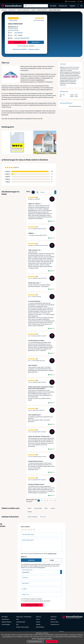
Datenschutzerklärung (30, 601)
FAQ (17, 624)
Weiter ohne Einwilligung (35, 641)
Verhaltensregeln (52, 554)
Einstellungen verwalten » (45, 639)
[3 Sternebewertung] (28, 530)
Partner (38, 622)
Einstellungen (28, 617)
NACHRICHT (36, 42)
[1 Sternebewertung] (23, 530)
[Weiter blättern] (56, 142)
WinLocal (53, 619)
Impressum (54, 617)
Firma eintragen (6, 624)
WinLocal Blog (54, 622)
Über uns (39, 617)
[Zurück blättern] (2, 142)
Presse (38, 619)
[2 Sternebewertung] (25, 530)
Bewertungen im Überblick (20, 49)
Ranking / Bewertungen (22, 627)
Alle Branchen (63, 6)
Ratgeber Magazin (7, 622)
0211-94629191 (19, 33)
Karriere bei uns (55, 624)
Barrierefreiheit (40, 627)
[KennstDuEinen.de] (12, 6)
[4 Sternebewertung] (31, 530)
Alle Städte (53, 6)
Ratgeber (73, 6)
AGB (26, 599)
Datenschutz (20, 617)
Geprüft (51, 221)
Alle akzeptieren (51, 641)
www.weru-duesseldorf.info (22, 38)
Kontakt (38, 624)
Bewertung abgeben (34, 49)
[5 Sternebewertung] (34, 530)
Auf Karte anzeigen (13, 30)
